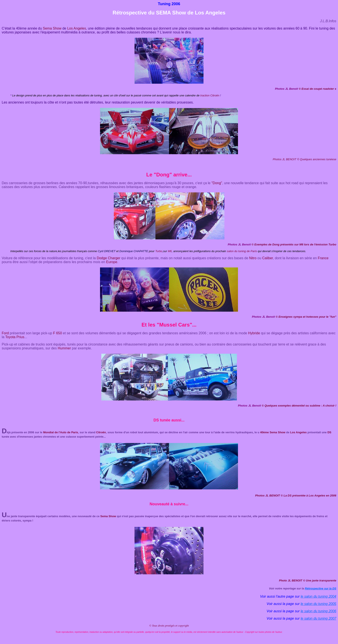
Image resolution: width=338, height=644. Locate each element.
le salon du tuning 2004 (318, 596)
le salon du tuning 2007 (318, 618)
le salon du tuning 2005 (318, 604)
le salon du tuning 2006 (318, 611)
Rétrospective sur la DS (321, 588)
